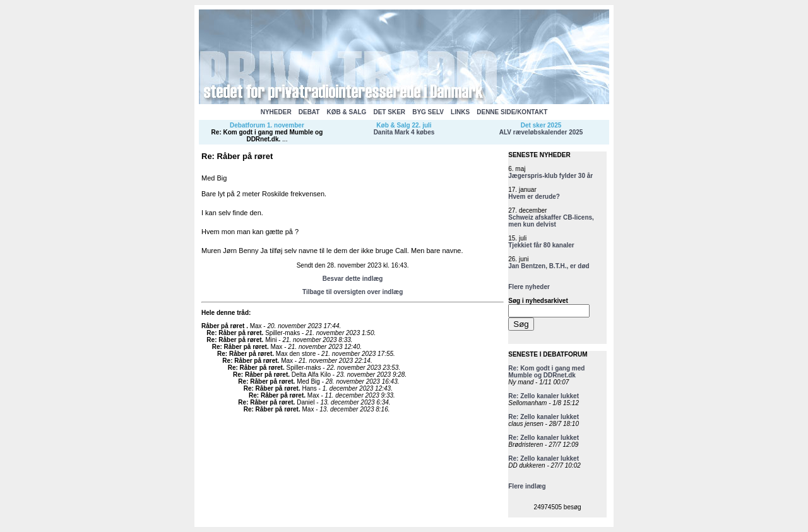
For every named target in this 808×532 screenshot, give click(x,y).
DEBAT (309, 112)
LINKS (460, 112)
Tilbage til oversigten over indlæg (353, 292)
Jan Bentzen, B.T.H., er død (549, 266)
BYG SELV (428, 112)
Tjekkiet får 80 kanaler (541, 245)
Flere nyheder (529, 287)
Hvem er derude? (534, 197)
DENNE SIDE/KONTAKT (512, 112)
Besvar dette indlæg (353, 279)
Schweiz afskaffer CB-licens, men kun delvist (551, 221)
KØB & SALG (347, 112)
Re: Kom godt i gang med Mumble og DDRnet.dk (267, 136)
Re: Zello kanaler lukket (544, 396)
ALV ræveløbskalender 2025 (541, 132)
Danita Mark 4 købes (404, 132)
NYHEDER (276, 112)
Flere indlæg (527, 486)
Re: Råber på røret (234, 333)
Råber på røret (224, 326)
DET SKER (389, 112)
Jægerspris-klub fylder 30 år (550, 176)
